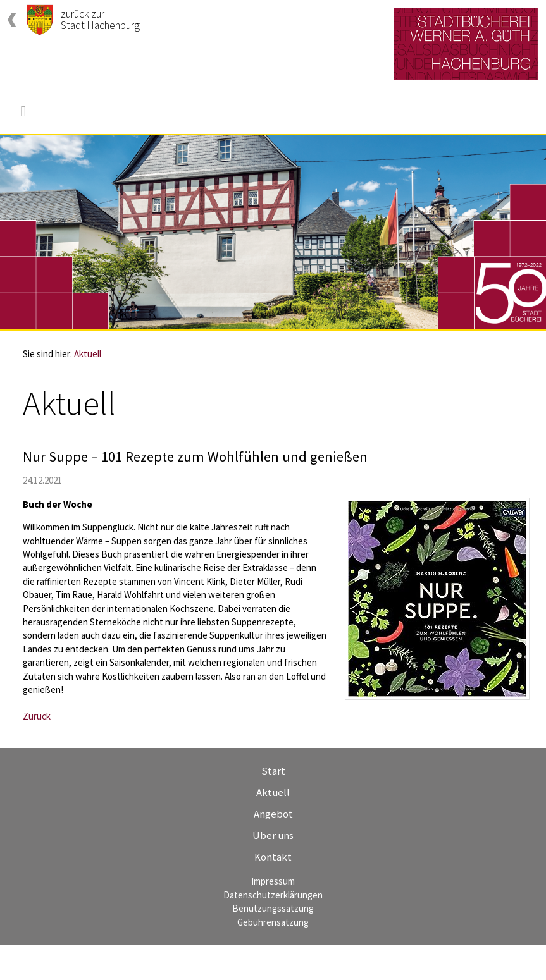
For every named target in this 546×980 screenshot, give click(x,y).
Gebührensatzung (273, 922)
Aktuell (88, 354)
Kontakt (273, 857)
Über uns (273, 835)
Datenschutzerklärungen (273, 895)
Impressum (273, 881)
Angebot (273, 814)
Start (273, 771)
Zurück (37, 716)
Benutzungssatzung (273, 908)
